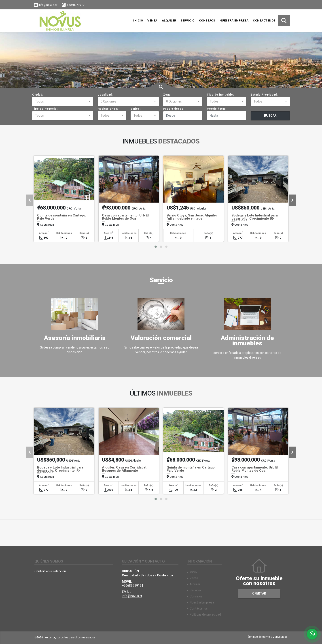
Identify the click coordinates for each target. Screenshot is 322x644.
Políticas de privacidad (205, 614)
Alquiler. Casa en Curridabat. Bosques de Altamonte (125, 469)
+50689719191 (76, 5)
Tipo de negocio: (45, 109)
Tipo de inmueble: (220, 95)
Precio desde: (174, 109)
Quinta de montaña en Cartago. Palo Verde (62, 217)
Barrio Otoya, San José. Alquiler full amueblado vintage (192, 217)
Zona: (167, 95)
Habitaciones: (108, 109)
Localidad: (105, 95)
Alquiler (169, 20)
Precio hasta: (217, 109)
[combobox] (63, 102)
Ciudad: (38, 95)
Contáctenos (264, 20)
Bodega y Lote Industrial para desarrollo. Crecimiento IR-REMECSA (255, 218)
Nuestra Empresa (234, 20)
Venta (152, 20)
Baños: (136, 109)
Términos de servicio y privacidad (267, 637)
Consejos (207, 20)
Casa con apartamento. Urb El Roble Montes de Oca (125, 217)
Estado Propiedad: (264, 95)
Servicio (188, 20)
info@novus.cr (132, 596)
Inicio (138, 20)
